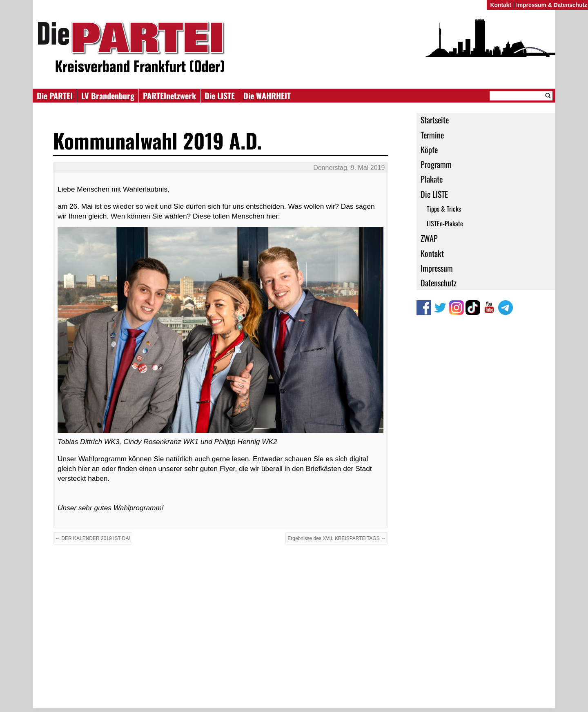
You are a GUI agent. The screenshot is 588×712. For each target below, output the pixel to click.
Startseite (435, 120)
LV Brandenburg (108, 96)
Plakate (432, 179)
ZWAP (429, 238)
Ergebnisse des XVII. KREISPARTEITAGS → (337, 538)
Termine (432, 135)
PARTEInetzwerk (169, 96)
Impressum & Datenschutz (552, 5)
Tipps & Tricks (444, 209)
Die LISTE (220, 96)
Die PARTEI (55, 96)
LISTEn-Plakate (445, 223)
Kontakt (432, 253)
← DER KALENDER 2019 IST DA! (93, 538)
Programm (436, 164)
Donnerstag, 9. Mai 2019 (349, 168)
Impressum (437, 268)
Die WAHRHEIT (267, 96)
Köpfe (429, 150)
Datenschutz (439, 283)
